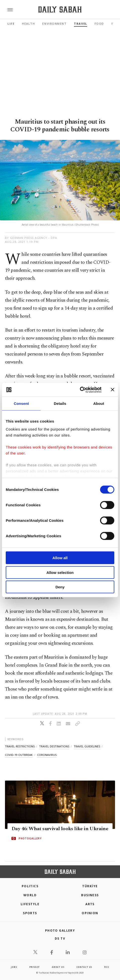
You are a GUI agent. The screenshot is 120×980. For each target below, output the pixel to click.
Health (28, 24)
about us (58, 967)
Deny (60, 587)
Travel (80, 24)
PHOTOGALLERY (30, 838)
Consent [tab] (21, 403)
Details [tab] (60, 403)
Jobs (14, 967)
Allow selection (60, 572)
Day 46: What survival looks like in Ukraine (60, 829)
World (30, 895)
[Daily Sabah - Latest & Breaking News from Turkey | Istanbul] (60, 10)
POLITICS (30, 886)
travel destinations (54, 746)
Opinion (90, 913)
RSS (107, 967)
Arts (90, 904)
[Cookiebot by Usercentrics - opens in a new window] (80, 390)
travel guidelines (87, 746)
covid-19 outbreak (19, 755)
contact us (84, 967)
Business (90, 895)
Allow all (60, 558)
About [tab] (99, 403)
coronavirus (47, 755)
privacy (35, 967)
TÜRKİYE (90, 886)
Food (99, 24)
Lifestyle (30, 904)
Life (11, 24)
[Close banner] (113, 390)
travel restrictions (20, 746)
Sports (30, 913)
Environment (54, 24)
